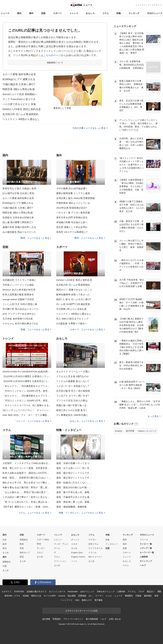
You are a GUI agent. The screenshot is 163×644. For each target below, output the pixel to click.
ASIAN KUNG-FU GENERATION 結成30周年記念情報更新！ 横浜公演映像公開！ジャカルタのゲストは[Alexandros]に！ (27, 372)
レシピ (109, 596)
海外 (31, 13)
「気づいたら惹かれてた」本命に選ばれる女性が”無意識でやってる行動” (27, 502)
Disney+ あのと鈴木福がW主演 (19, 290)
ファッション (60, 561)
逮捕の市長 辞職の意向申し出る (19, 227)
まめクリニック (87, 592)
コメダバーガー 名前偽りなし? (73, 386)
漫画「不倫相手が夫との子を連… (74, 497)
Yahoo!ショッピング (147, 431)
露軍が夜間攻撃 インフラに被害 (73, 193)
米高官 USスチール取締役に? (72, 232)
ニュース (5, 13)
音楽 (22, 548)
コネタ (74, 544)
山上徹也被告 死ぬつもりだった (19, 232)
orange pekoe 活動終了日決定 (18, 299)
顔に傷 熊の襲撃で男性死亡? (18, 222)
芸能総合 (24, 540)
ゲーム (57, 548)
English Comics (78, 557)
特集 (119, 13)
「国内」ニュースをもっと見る (35, 238)
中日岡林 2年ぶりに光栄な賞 (71, 309)
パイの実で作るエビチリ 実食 (19, 104)
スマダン (92, 540)
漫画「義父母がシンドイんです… (74, 473)
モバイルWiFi (50, 596)
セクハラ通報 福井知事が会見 (19, 74)
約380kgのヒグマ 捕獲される (19, 79)
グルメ (57, 557)
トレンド (74, 13)
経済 (5, 544)
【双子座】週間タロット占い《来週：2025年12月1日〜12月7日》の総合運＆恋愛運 (27, 507)
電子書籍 (98, 600)
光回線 (26, 596)
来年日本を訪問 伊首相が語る (72, 217)
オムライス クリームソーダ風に (73, 372)
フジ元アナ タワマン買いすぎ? (73, 396)
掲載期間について (55, 63)
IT (55, 553)
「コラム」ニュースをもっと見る (34, 513)
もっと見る (154, 416)
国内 (19, 13)
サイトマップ (146, 561)
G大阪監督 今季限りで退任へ (72, 323)
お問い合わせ (115, 619)
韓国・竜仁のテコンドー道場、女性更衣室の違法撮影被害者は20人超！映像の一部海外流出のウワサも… (27, 468)
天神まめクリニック (106, 592)
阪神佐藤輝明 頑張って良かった (73, 294)
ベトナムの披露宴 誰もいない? (73, 381)
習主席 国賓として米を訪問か (72, 227)
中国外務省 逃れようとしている (73, 203)
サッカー (41, 548)
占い (91, 596)
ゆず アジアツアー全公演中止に (19, 314)
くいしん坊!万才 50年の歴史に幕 (20, 304)
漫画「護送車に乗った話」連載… (74, 502)
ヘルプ (143, 565)
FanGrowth (73, 592)
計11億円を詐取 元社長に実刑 (18, 193)
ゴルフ (40, 553)
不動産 (138, 596)
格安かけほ (36, 596)
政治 (5, 548)
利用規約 (57, 619)
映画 (22, 544)
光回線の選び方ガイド (37, 592)
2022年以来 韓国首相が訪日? (72, 208)
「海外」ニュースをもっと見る (89, 238)
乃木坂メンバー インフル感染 (18, 285)
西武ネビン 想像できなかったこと (74, 290)
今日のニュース (155, 13)
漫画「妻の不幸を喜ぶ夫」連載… (74, 492)
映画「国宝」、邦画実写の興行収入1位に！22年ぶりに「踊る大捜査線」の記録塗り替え (27, 478)
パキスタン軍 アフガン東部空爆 (73, 213)
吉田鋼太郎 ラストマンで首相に (19, 280)
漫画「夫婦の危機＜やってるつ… (74, 463)
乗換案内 (129, 596)
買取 (159, 592)
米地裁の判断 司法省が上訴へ (72, 222)
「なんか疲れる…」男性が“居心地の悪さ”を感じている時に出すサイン (27, 492)
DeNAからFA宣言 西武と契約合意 (22, 109)
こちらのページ (52, 55)
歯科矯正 (148, 596)
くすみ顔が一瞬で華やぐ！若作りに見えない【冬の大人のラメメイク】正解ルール (27, 497)
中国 (5, 566)
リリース (144, 540)
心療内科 (121, 592)
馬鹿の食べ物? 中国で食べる (71, 405)
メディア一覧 (146, 548)
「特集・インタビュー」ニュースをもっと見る (81, 513)
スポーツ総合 (43, 540)
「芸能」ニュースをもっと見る (35, 329)
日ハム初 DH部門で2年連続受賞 (73, 304)
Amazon (119, 431)
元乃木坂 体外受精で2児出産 (18, 319)
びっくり (75, 540)
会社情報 (46, 619)
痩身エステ (87, 600)
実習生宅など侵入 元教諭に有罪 (19, 188)
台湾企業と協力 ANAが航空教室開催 (75, 198)
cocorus (62, 596)
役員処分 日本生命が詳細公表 (18, 217)
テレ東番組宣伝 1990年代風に (72, 415)
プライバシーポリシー (73, 619)
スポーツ (57, 13)
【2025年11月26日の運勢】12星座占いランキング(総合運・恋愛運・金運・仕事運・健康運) (27, 376)
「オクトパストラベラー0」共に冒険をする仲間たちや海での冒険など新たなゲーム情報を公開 (27, 405)
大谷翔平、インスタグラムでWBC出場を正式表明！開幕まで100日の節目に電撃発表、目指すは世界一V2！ (27, 463)
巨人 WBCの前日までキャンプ (72, 319)
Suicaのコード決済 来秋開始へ (20, 94)
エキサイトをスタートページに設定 (81, 611)
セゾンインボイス (57, 592)
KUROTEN (19, 592)
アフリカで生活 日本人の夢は (72, 401)
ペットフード (67, 600)
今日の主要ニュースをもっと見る (90, 128)
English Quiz (77, 553)
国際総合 (7, 562)
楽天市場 (130, 431)
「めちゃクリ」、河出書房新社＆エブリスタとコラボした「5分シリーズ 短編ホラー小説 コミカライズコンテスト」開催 (27, 386)
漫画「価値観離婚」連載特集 (72, 507)
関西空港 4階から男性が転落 (19, 89)
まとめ (6, 553)
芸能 (43, 13)
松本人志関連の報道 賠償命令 (18, 294)
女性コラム (93, 544)
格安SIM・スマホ (12, 596)
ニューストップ (142, 5)
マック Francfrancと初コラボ (19, 99)
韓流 (22, 557)
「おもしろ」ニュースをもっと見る (86, 421)
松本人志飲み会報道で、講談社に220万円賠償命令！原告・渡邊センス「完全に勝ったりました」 (27, 473)
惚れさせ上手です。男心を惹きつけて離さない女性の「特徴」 (27, 483)
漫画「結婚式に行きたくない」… (74, 483)
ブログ (141, 592)
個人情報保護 (92, 619)
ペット (74, 561)
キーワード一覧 (147, 553)
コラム (106, 13)
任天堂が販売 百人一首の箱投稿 (73, 391)
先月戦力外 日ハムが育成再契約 (20, 114)
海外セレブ (25, 553)
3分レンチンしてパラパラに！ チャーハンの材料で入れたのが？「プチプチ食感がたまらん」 (27, 410)
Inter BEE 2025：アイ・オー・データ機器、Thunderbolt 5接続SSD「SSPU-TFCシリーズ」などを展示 (27, 415)
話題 (108, 548)
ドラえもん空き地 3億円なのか (73, 376)
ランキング (134, 13)
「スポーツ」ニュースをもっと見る (86, 329)
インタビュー (112, 544)
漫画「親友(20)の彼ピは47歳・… (74, 487)
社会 (5, 540)
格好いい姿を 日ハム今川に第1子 (74, 299)
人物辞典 (144, 557)
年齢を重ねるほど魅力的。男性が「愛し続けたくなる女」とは (27, 487)
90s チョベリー (95, 557)
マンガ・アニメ (61, 544)
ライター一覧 (146, 544)
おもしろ (90, 13)
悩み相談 (72, 596)
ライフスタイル (95, 548)
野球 (39, 544)
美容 (156, 596)
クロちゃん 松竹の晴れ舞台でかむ (21, 323)
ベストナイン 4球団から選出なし (21, 119)
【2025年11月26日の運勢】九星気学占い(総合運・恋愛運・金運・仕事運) (27, 381)
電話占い (151, 592)
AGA (77, 600)
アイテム (132, 592)
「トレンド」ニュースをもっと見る (33, 421)
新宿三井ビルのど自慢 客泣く (72, 410)
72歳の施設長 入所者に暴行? (19, 84)
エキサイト (157, 5)
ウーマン (99, 596)
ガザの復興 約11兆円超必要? (72, 188)
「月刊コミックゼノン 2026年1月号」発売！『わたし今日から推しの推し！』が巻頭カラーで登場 (27, 391)
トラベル (92, 553)
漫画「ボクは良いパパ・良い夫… (74, 468)
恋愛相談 (82, 596)
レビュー (58, 540)
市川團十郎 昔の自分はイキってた (21, 309)
